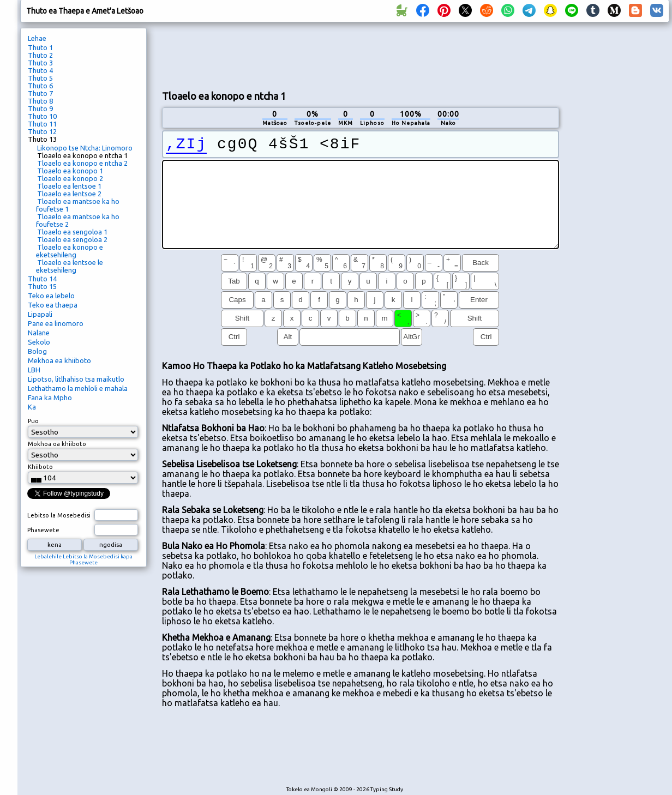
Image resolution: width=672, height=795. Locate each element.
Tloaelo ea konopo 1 (70, 171)
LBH (34, 370)
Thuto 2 (40, 55)
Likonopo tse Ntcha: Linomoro (85, 148)
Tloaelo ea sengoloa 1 (72, 232)
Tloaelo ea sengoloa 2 (72, 239)
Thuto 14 (42, 279)
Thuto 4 (40, 70)
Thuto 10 (42, 116)
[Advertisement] (618, 210)
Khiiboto (40, 467)
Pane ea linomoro (56, 323)
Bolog (37, 351)
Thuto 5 (40, 78)
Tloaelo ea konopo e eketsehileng (70, 251)
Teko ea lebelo (51, 296)
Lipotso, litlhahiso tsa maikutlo (76, 379)
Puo (33, 421)
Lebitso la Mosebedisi (59, 515)
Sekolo (39, 342)
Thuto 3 (40, 63)
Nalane (39, 333)
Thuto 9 (40, 109)
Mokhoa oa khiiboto (57, 444)
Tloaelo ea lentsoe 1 (69, 186)
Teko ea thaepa (53, 305)
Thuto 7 (40, 93)
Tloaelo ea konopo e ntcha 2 (82, 163)
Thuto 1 (40, 47)
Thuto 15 (42, 286)
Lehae (37, 38)
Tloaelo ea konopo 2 (70, 178)
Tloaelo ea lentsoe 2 (69, 194)
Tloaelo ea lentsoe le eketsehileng (70, 266)
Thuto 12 (42, 131)
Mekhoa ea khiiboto (59, 360)
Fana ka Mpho (50, 397)
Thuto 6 (40, 86)
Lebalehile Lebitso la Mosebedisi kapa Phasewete (83, 559)
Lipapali (40, 314)
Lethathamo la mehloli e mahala (78, 388)
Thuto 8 (40, 101)
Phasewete (43, 530)
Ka (32, 407)
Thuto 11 (42, 124)
